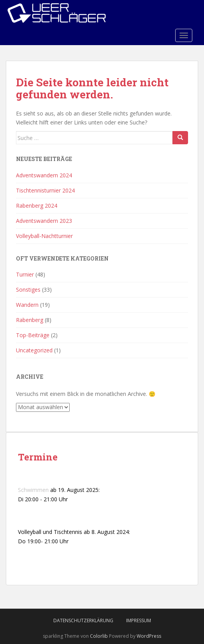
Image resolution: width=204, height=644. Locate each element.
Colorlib (99, 636)
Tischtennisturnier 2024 (45, 190)
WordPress (149, 636)
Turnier (25, 274)
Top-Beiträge (33, 335)
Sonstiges (28, 290)
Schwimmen (33, 490)
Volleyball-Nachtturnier (44, 236)
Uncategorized (34, 350)
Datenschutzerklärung (83, 620)
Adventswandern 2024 (44, 175)
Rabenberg (30, 320)
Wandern (27, 305)
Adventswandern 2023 (44, 221)
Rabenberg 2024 (37, 206)
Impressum (139, 620)
